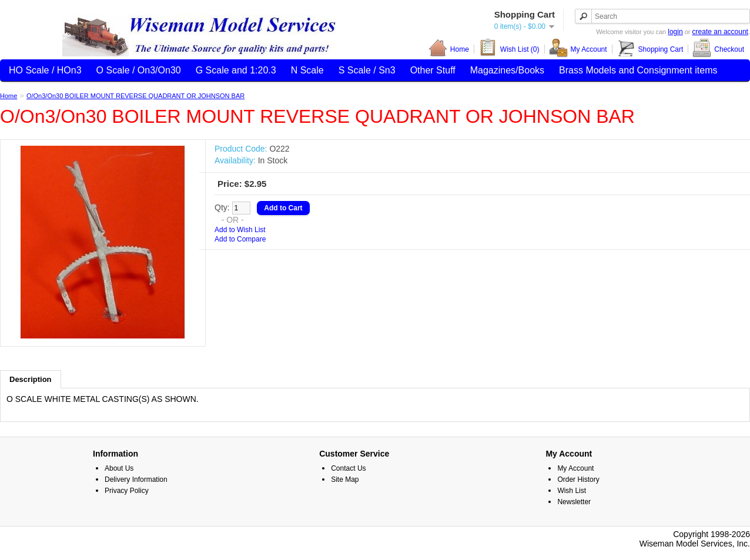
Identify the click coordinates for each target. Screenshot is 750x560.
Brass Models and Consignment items (638, 70)
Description (31, 379)
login (675, 32)
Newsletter (574, 502)
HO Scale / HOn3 (45, 70)
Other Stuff (433, 70)
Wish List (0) (509, 49)
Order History (578, 479)
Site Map (345, 479)
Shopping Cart (650, 49)
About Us (119, 468)
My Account (578, 49)
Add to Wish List (240, 230)
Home (449, 49)
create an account (720, 32)
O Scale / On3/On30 (139, 70)
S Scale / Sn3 (367, 70)
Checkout (718, 49)
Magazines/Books (507, 70)
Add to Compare (240, 239)
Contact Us (348, 468)
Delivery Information (136, 479)
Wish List (572, 491)
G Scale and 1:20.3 (236, 70)
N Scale (307, 70)
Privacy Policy (127, 491)
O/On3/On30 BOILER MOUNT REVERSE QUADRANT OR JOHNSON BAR (135, 96)
